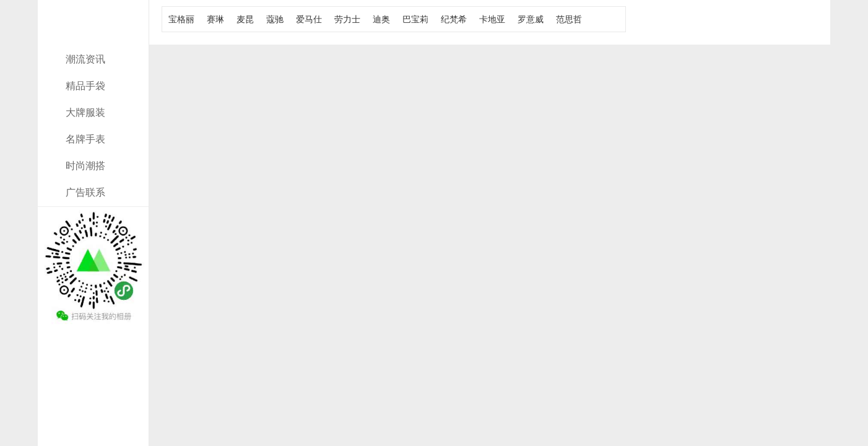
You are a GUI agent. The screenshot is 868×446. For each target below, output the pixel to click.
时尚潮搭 (85, 166)
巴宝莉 (415, 19)
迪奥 (381, 19)
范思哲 (569, 19)
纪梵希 (454, 19)
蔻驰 (275, 19)
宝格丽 (181, 19)
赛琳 (215, 19)
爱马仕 (309, 19)
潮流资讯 (85, 59)
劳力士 (347, 19)
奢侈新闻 (93, 39)
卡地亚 (492, 19)
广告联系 (85, 192)
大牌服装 (85, 112)
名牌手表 (85, 139)
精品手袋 (85, 86)
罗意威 (531, 19)
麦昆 (245, 19)
